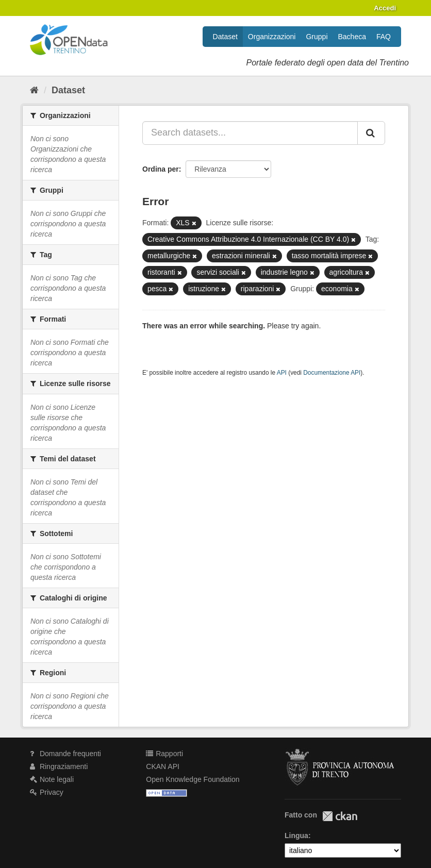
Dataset (225, 37)
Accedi (385, 8)
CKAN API (163, 766)
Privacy (47, 792)
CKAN (340, 816)
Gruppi (317, 37)
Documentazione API (332, 373)
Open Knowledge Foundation (193, 779)
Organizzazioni (272, 37)
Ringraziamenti (59, 766)
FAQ (384, 37)
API (282, 373)
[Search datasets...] (250, 133)
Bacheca (352, 37)
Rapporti (164, 754)
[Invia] (371, 133)
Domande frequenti (65, 754)
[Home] (34, 90)
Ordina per (161, 169)
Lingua (296, 836)
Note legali (52, 779)
